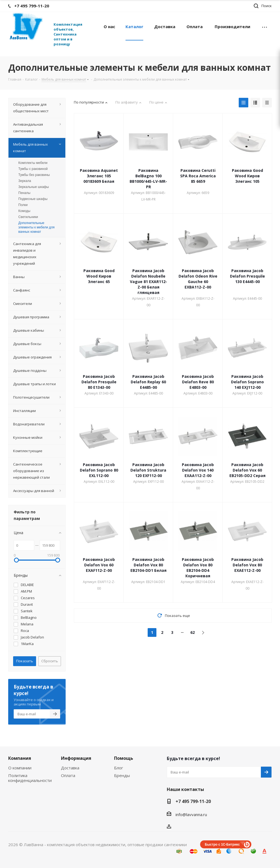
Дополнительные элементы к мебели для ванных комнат (36, 227)
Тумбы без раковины (34, 175)
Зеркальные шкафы (34, 187)
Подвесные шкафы (33, 199)
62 (192, 632)
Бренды (122, 775)
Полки (23, 205)
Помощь (124, 758)
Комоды (24, 211)
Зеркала (25, 181)
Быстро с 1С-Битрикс (222, 845)
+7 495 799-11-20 (193, 801)
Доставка (70, 768)
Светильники (28, 217)
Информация (76, 758)
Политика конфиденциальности (30, 778)
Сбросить (50, 661)
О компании (20, 768)
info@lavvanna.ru (191, 814)
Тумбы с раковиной (33, 169)
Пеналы (24, 193)
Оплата (68, 775)
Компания (20, 758)
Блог (119, 768)
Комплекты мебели (33, 163)
